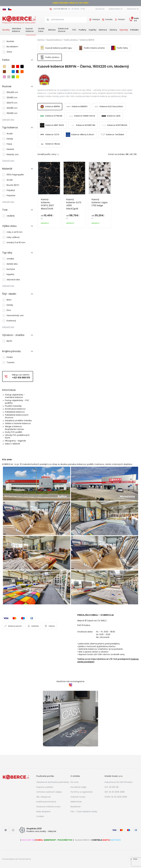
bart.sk (28, 859)
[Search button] (48, 20)
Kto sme (74, 782)
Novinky (6, 30)
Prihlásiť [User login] (121, 20)
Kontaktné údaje (78, 787)
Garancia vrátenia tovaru (48, 807)
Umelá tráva (41, 30)
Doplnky (93, 30)
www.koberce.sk (11, 859)
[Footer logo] (16, 777)
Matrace (103, 30)
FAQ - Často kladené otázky (84, 812)
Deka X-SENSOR (12, 444)
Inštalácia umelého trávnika (18, 421)
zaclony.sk (100, 9)
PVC (74, 30)
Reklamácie (76, 802)
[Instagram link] (13, 830)
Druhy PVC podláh (14, 432)
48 (131, 154)
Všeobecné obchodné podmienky (53, 782)
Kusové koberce (30, 30)
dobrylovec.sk (133, 9)
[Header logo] (19, 19)
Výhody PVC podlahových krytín (17, 436)
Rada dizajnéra (43, 812)
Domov (41, 40)
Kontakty (109, 20)
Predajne (96, 20)
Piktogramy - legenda (15, 441)
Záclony (113, 30)
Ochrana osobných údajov (49, 792)
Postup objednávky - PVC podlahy (17, 402)
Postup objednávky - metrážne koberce (15, 396)
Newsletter (76, 807)
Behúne (52, 30)
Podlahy (83, 30)
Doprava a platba (45, 787)
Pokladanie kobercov (15, 412)
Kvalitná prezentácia (46, 802)
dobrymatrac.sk (116, 9)
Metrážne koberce (17, 30)
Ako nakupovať (43, 797)
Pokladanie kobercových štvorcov (17, 416)
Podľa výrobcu (71, 40)
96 (135, 154)
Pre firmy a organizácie (82, 792)
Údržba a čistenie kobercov (18, 423)
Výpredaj (124, 30)
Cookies (40, 816)
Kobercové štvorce (63, 30)
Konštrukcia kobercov (15, 409)
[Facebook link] (6, 830)
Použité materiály (13, 406)
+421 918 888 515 (60, 9)
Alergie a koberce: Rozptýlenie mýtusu (14, 428)
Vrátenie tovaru (78, 797)
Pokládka (134, 30)
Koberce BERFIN (87, 40)
